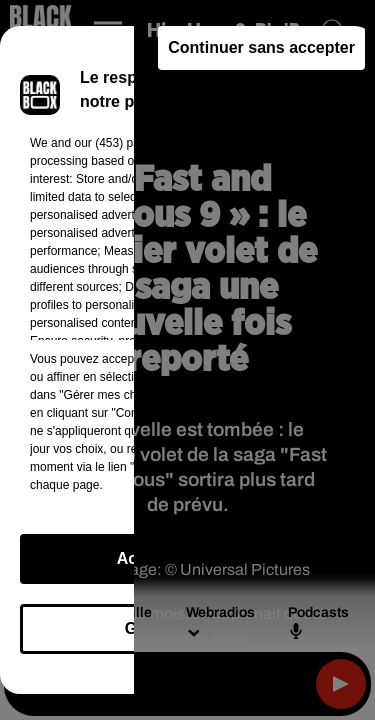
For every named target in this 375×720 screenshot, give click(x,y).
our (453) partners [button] (122, 143)
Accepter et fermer (187, 558)
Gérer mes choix (187, 628)
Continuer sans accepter (261, 47)
